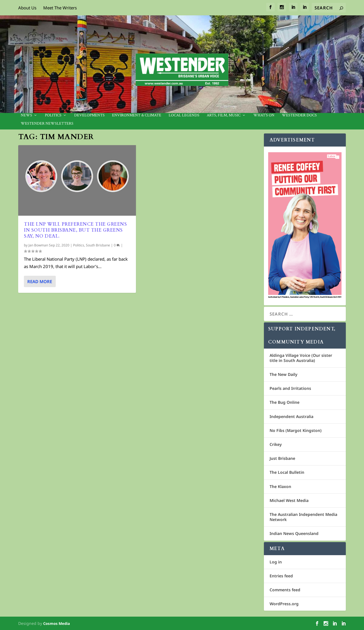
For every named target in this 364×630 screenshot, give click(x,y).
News (26, 115)
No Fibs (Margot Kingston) (296, 430)
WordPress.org (284, 604)
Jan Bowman (38, 245)
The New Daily (284, 374)
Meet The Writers (60, 8)
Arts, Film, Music (224, 115)
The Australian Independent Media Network (303, 517)
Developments (89, 115)
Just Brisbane (282, 458)
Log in (276, 562)
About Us (27, 8)
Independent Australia (291, 416)
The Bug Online (285, 402)
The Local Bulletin (287, 472)
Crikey (276, 444)
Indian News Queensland (294, 533)
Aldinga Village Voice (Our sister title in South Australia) (301, 358)
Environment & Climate (137, 115)
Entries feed (281, 576)
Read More (40, 281)
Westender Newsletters (47, 124)
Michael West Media (289, 500)
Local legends (184, 115)
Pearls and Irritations (290, 388)
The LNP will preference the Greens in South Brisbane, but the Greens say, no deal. (75, 230)
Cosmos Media (57, 623)
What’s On (264, 115)
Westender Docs (299, 115)
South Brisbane (98, 245)
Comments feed (285, 590)
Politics (53, 115)
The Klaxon (280, 486)
